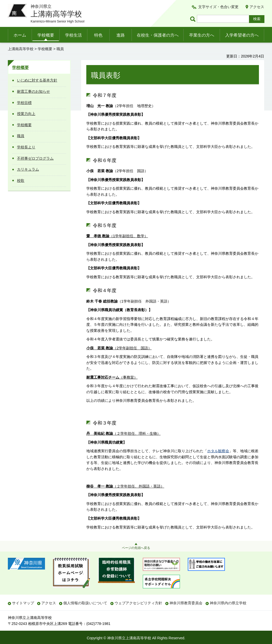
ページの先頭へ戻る (136, 548)
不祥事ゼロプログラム (35, 158)
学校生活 (73, 35)
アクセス (257, 7)
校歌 (21, 181)
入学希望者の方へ (242, 35)
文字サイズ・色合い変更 (218, 7)
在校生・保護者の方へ (158, 35)
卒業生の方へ (202, 35)
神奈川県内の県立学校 (228, 603)
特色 (98, 35)
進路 (121, 35)
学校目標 (24, 103)
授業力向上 (26, 114)
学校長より (26, 147)
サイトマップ (23, 603)
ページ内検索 (194, 19)
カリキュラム (28, 169)
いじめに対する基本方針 (37, 80)
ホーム (20, 35)
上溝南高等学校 (21, 49)
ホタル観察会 (218, 451)
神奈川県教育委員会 (186, 603)
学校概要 (46, 35)
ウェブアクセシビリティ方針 (138, 603)
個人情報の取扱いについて (85, 603)
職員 (21, 136)
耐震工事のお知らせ (33, 91)
